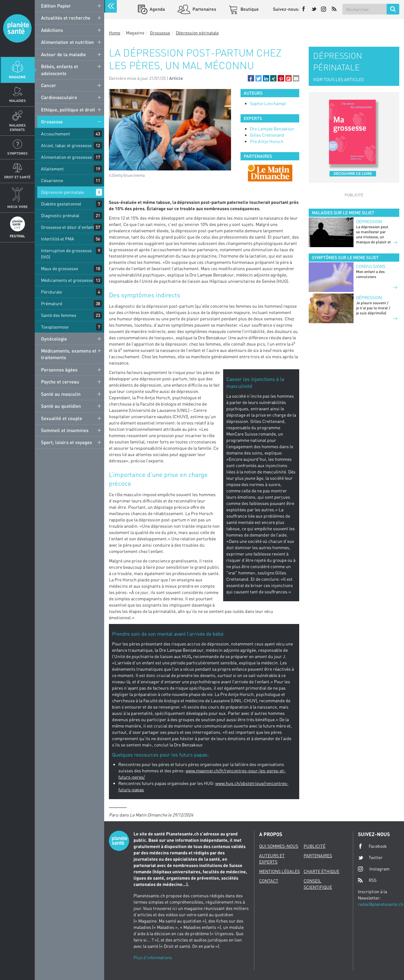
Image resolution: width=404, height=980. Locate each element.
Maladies (18, 101)
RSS (367, 880)
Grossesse (52, 122)
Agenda (157, 9)
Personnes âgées (59, 370)
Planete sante (17, 28)
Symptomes (18, 153)
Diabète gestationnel (61, 204)
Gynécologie (54, 339)
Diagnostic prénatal (60, 215)
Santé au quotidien (61, 406)
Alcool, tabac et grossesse (66, 145)
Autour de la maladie (63, 54)
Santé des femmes (59, 315)
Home (115, 33)
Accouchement (56, 134)
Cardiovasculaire (59, 97)
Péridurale (51, 292)
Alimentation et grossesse (66, 157)
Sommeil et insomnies (65, 430)
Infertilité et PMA (58, 239)
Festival (17, 236)
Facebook (372, 846)
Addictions (52, 30)
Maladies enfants (18, 127)
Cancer (49, 85)
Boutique (249, 9)
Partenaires (204, 9)
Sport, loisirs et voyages (66, 442)
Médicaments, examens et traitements (69, 354)
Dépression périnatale (62, 192)
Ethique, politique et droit (68, 110)
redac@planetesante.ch (381, 904)
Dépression (369, 221)
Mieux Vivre (18, 207)
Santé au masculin (61, 394)
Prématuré (52, 303)
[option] (270, 173)
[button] (251, 78)
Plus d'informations (153, 957)
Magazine (17, 77)
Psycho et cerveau (60, 382)
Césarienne (52, 180)
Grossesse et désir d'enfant (68, 227)
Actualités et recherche (66, 18)
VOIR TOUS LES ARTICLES (339, 79)
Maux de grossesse (59, 268)
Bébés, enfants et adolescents (59, 70)
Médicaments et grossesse (67, 280)
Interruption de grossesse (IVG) (66, 254)
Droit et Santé (17, 177)
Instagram (374, 869)
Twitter (370, 858)
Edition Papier (56, 6)
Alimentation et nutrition (68, 42)
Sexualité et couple (62, 418)
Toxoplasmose (55, 327)
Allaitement (52, 169)
